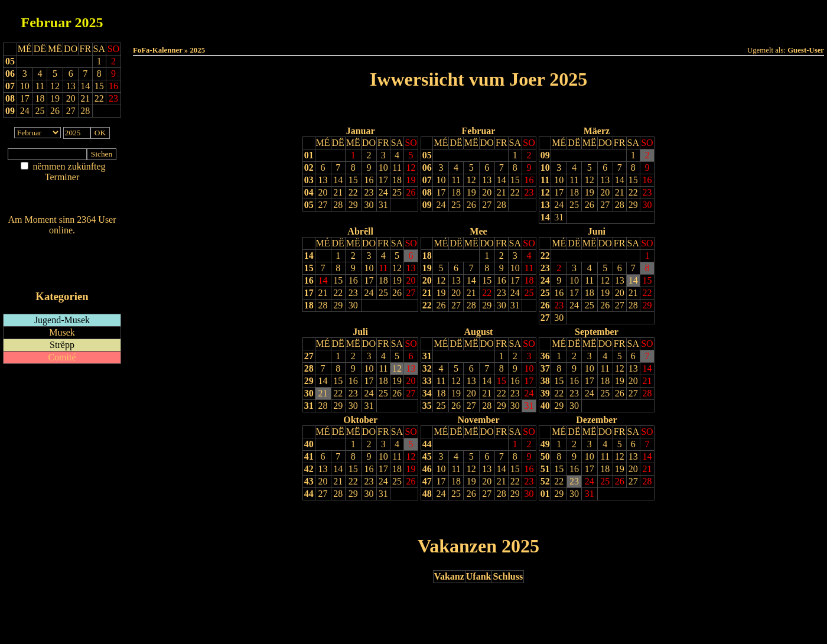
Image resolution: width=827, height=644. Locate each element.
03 (309, 180)
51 (545, 469)
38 (545, 381)
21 (338, 192)
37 (545, 368)
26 (411, 192)
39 (545, 393)
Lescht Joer (445, 110)
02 (309, 167)
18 (397, 180)
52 (545, 481)
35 (427, 406)
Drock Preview (166, 518)
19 (411, 180)
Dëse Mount (478, 19)
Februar (46, 22)
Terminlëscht (611, 19)
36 (545, 356)
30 (369, 205)
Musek (62, 332)
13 (323, 180)
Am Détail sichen (62, 189)
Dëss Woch (413, 19)
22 (353, 192)
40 (545, 406)
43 (309, 481)
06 (10, 74)
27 (323, 205)
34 (427, 393)
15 (353, 180)
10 (383, 167)
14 (338, 180)
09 (10, 111)
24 (383, 192)
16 (369, 180)
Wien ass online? (62, 242)
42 (309, 469)
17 (383, 180)
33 (427, 381)
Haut (346, 19)
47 (427, 481)
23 (369, 192)
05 (10, 61)
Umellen (478, 30)
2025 (89, 22)
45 (427, 456)
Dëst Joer (545, 19)
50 (545, 456)
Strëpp (62, 345)
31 (383, 205)
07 (10, 86)
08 (10, 98)
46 (427, 469)
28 (338, 205)
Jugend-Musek (62, 320)
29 (353, 205)
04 (309, 192)
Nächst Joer (512, 110)
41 (309, 456)
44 (309, 494)
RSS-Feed (62, 263)
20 (323, 192)
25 (397, 192)
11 (397, 167)
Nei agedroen (62, 200)
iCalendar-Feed (62, 274)
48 (427, 494)
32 (427, 368)
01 (309, 155)
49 (545, 444)
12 (411, 167)
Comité (62, 357)
